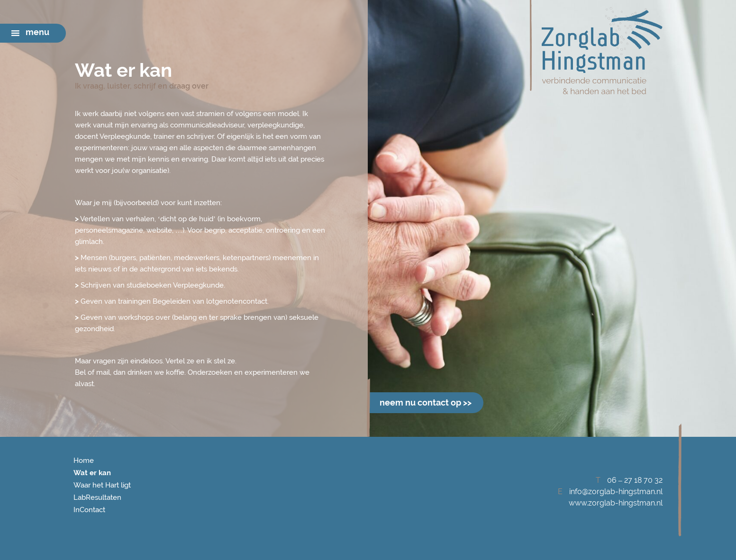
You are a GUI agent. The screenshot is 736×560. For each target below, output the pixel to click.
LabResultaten (97, 497)
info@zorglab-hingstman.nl (616, 492)
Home (84, 461)
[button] (37, 33)
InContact (89, 510)
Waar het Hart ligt (102, 485)
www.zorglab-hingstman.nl (616, 503)
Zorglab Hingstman (596, 51)
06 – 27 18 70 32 (635, 480)
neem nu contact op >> (426, 402)
